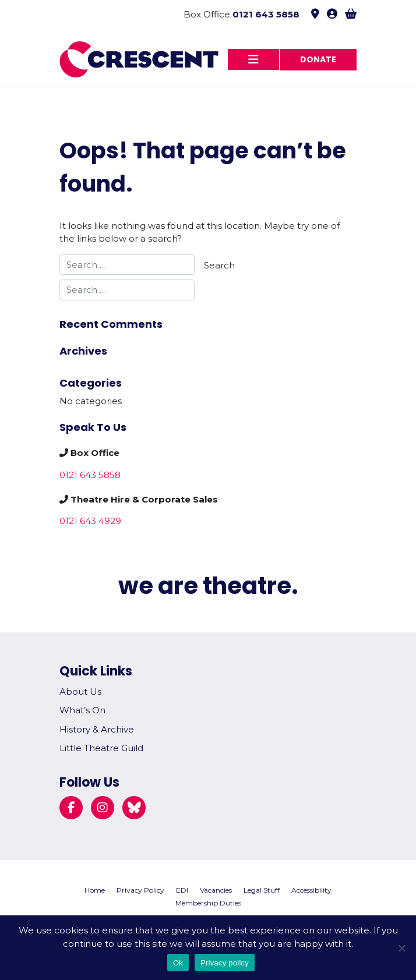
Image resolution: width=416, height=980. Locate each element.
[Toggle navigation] (253, 59)
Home (95, 890)
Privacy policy (225, 963)
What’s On (82, 710)
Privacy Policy (140, 890)
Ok (178, 963)
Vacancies (216, 890)
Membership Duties (208, 903)
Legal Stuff (262, 890)
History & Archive (97, 729)
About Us (80, 691)
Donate (318, 59)
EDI (182, 890)
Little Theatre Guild (101, 748)
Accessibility (311, 890)
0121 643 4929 (90, 521)
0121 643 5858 (266, 14)
